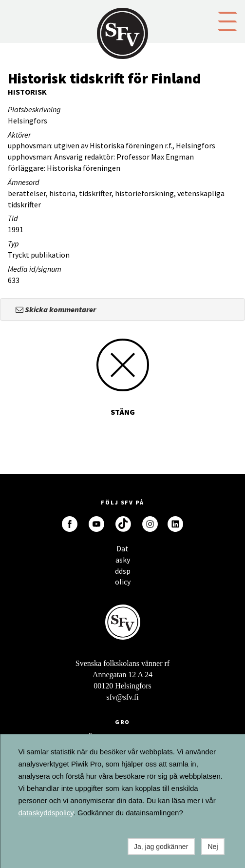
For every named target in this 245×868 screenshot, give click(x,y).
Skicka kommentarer (56, 309)
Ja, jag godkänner (161, 847)
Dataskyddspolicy (123, 551)
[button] (227, 20)
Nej (213, 847)
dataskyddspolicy (46, 813)
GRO (123, 722)
